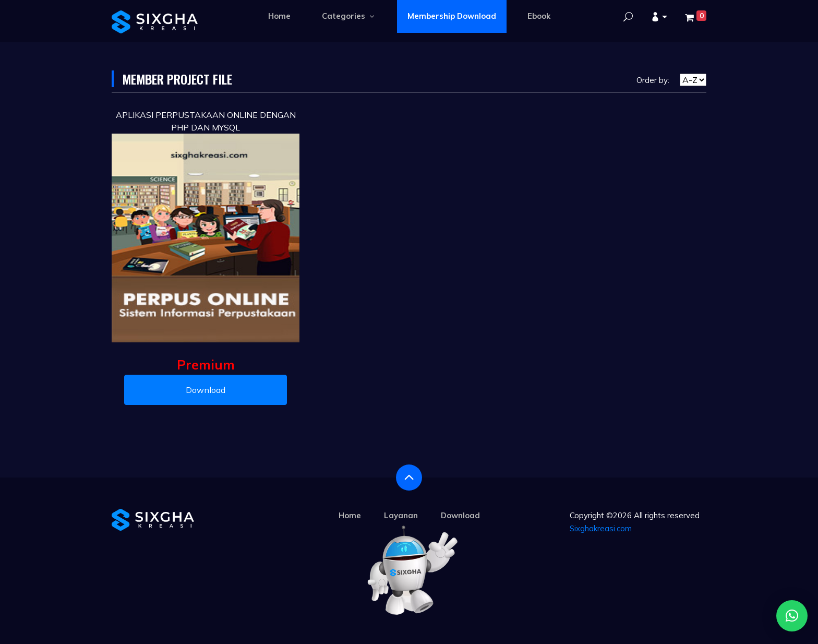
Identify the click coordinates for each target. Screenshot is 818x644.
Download (206, 390)
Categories (349, 16)
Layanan (401, 515)
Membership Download (452, 16)
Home (279, 16)
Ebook (539, 16)
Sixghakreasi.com (601, 528)
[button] (659, 17)
